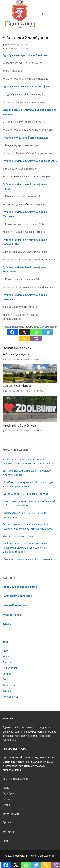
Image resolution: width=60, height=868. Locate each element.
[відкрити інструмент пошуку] (42, 14)
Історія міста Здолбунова (19, 426)
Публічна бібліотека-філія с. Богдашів (25, 138)
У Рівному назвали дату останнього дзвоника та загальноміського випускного (28, 461)
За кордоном (10, 668)
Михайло (9, 45)
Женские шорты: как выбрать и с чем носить (30, 559)
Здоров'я (8, 674)
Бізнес (6, 657)
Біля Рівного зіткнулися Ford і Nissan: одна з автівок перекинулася (29, 484)
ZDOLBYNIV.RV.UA (44, 762)
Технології (9, 685)
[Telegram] (48, 332)
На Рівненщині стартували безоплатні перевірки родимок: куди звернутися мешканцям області (25, 548)
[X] (24, 332)
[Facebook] (12, 332)
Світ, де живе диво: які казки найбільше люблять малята (27, 473)
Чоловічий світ (12, 697)
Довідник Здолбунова (17, 386)
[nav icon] (51, 14)
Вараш (6, 799)
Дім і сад (8, 662)
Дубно (6, 805)
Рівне (6, 788)
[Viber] (36, 338)
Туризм (7, 691)
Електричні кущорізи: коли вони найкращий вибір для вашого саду (29, 503)
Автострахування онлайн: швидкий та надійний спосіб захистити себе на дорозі (28, 527)
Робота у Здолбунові (16, 354)
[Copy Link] (24, 338)
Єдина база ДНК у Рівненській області (26, 494)
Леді (5, 679)
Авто (5, 651)
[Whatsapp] (36, 332)
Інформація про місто (16, 49)
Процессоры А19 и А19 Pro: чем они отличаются (24, 515)
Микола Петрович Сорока (18, 536)
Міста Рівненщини (15, 779)
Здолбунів (9, 793)
